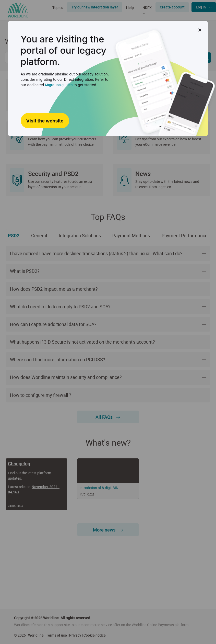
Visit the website (45, 121)
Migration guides (59, 85)
